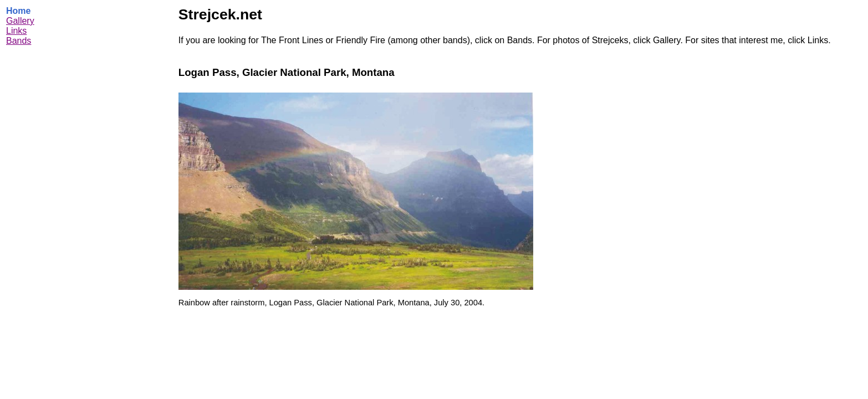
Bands (19, 41)
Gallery (20, 21)
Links (16, 31)
